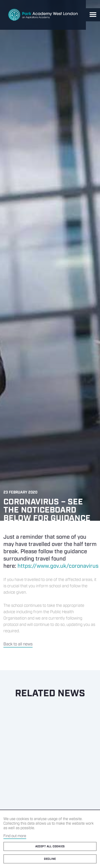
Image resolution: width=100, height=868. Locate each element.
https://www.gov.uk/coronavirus (58, 566)
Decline (50, 859)
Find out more (15, 836)
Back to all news (18, 644)
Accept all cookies (50, 847)
